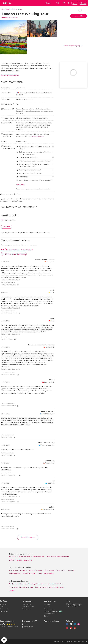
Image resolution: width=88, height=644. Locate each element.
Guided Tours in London (18, 570)
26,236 (10, 18)
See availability (79, 16)
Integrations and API (51, 611)
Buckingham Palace (24, 557)
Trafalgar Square (39, 557)
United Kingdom (6, 9)
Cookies (85, 642)
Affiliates (47, 607)
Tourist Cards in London (46, 574)
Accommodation (50, 614)
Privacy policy (77, 642)
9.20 (5, 18)
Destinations (26, 604)
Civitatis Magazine (28, 607)
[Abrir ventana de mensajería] (4, 640)
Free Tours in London (35, 570)
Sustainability (5, 609)
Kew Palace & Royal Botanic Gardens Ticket (50, 587)
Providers (47, 604)
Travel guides (27, 609)
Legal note (69, 642)
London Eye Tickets (16, 584)
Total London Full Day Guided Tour (21, 587)
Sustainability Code (37, 136)
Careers (47, 616)
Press (2, 607)
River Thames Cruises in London (55, 570)
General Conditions (59, 642)
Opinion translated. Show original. (10, 279)
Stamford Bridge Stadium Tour (35, 584)
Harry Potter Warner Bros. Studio (58, 557)
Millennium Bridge (16, 560)
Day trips (71, 570)
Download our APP (29, 621)
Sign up (83, 3)
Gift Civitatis (4, 611)
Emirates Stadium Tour (56, 584)
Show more (20, 185)
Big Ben (12, 557)
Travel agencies (49, 609)
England (15, 9)
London (21, 9)
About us (3, 604)
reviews (15, 18)
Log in (75, 3)
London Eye (28, 560)
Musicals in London (29, 574)
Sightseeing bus (15, 574)
